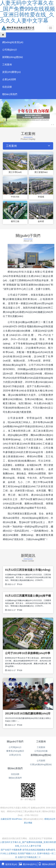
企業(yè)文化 (15, 755)
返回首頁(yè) (9, 864)
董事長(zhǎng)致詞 (15, 751)
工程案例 (7, 65)
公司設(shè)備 (41, 751)
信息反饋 (7, 87)
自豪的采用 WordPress (12, 819)
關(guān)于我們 (15, 742)
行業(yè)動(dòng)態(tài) (41, 764)
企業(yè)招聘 (9, 79)
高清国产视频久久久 (27, 853)
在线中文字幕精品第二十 (29, 857)
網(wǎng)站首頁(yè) (13, 42)
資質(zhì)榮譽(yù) (11, 72)
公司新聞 (41, 761)
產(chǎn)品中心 (28, 864)
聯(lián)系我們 (10, 94)
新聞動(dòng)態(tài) (13, 57)
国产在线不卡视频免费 (11, 850)
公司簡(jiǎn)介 (10, 50)
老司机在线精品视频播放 (34, 850)
